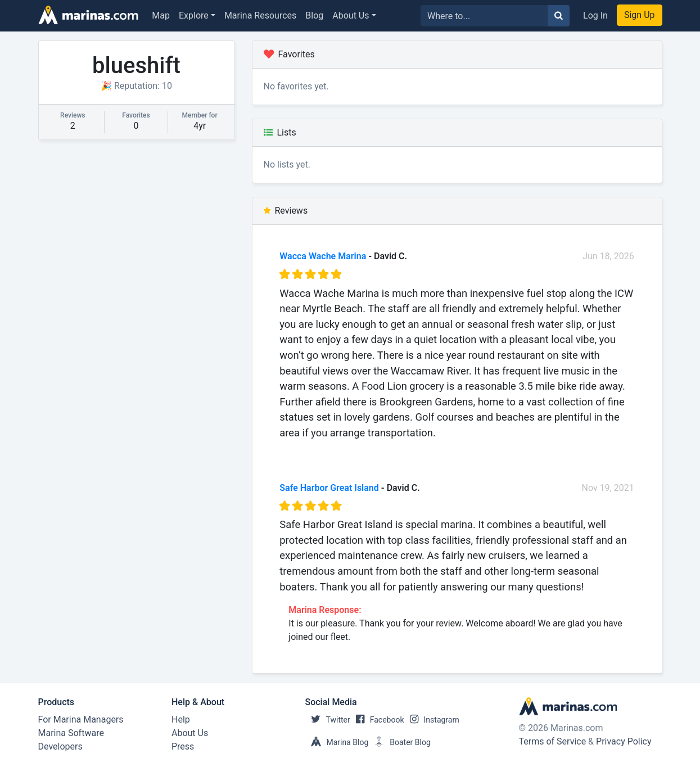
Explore (194, 15)
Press (183, 746)
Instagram (432, 720)
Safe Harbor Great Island (329, 488)
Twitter (328, 720)
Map (161, 15)
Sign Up (640, 15)
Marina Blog (337, 742)
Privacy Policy (624, 741)
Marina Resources (260, 15)
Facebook (377, 720)
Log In (595, 15)
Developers (60, 746)
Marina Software (71, 733)
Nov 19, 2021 (608, 488)
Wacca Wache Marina (323, 256)
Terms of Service (553, 741)
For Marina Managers (81, 719)
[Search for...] (484, 16)
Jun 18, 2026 (608, 256)
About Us (351, 15)
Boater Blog (399, 742)
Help (181, 719)
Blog (314, 15)
